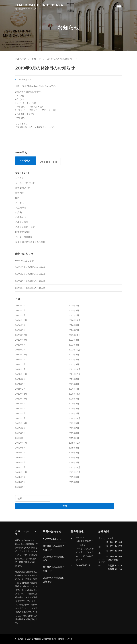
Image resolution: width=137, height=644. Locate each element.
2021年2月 (20, 389)
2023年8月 (74, 340)
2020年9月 (74, 399)
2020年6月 (74, 404)
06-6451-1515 (49, 162)
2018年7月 (20, 453)
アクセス (20, 203)
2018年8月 (74, 448)
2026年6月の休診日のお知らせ (30, 274)
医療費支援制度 (23, 232)
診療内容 (20, 193)
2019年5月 (20, 433)
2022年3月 (74, 364)
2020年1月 (20, 418)
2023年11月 (74, 335)
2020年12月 (21, 394)
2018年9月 (20, 448)
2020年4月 (74, 409)
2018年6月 (74, 453)
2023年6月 (20, 345)
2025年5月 (74, 311)
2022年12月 (74, 350)
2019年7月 (74, 428)
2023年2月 (20, 350)
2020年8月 (20, 404)
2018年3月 (20, 463)
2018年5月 (20, 458)
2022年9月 (74, 355)
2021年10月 (74, 374)
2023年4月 (74, 345)
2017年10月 (74, 472)
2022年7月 (20, 360)
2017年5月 (20, 487)
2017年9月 (20, 477)
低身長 (18, 213)
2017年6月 (74, 482)
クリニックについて (25, 183)
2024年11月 (74, 320)
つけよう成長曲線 (24, 237)
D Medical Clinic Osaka (39, 5)
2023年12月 (21, 335)
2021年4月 (74, 384)
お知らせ (20, 178)
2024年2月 (74, 330)
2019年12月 (74, 418)
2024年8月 (74, 325)
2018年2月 (74, 463)
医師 (17, 198)
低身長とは (21, 218)
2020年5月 (20, 409)
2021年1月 (74, 389)
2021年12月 (74, 369)
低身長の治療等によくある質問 (30, 242)
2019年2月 (20, 438)
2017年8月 (74, 477)
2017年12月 (74, 467)
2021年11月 (21, 374)
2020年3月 (20, 414)
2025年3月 (20, 315)
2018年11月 (21, 443)
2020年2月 (74, 414)
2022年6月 (74, 360)
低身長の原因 (22, 222)
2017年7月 (20, 482)
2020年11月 (74, 394)
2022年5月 (20, 364)
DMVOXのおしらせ (25, 261)
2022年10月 (21, 355)
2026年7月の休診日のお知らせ (30, 268)
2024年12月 (21, 320)
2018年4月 (74, 458)
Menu (119, 7)
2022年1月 (20, 369)
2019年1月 (74, 438)
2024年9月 (20, 325)
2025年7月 (20, 311)
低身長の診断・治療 (25, 227)
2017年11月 (21, 472)
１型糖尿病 (21, 208)
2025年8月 (74, 306)
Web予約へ (26, 161)
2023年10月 (21, 340)
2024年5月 (20, 330)
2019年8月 (20, 428)
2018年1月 (20, 467)
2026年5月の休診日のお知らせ (30, 281)
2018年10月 (74, 443)
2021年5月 (20, 384)
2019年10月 (21, 423)
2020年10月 (21, 399)
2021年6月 (74, 379)
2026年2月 (20, 306)
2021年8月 (20, 379)
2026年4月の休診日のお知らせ (30, 288)
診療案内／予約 (23, 188)
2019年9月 (74, 423)
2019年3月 (74, 433)
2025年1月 (74, 315)
